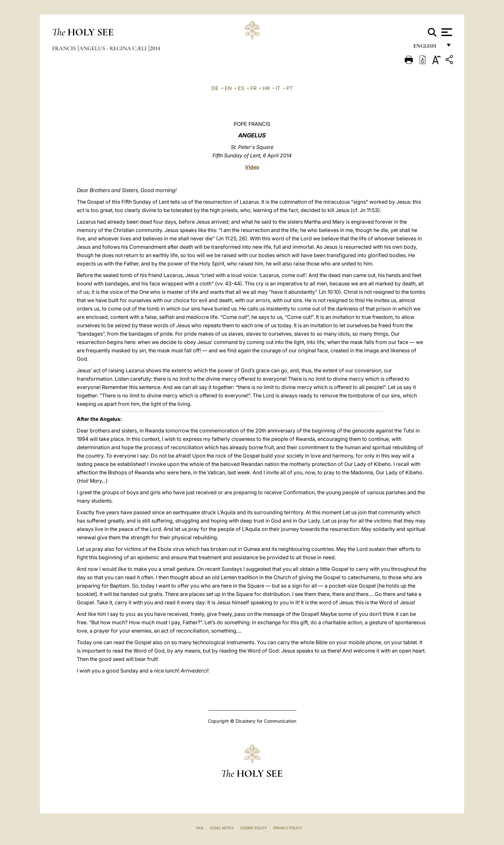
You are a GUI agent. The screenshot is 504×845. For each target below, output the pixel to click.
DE (215, 88)
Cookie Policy (253, 828)
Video (252, 167)
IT (278, 88)
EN (228, 88)
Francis (65, 48)
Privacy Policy (288, 828)
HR (266, 88)
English (428, 47)
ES (241, 88)
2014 (155, 48)
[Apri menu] (446, 32)
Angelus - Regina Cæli (113, 48)
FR (253, 88)
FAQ (200, 828)
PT (290, 88)
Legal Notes (222, 828)
